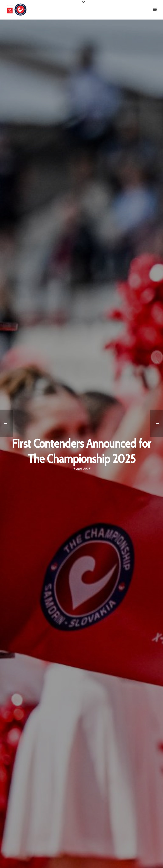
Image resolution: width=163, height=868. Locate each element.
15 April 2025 (81, 469)
